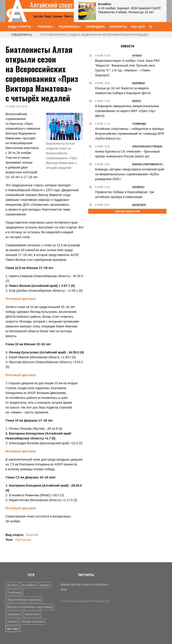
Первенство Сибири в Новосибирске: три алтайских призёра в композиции (125, 194)
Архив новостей (127, 211)
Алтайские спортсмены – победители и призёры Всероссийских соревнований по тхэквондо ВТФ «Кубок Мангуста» (130, 134)
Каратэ (45, 585)
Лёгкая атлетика (33, 622)
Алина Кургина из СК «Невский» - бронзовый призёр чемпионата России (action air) (127, 154)
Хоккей (12, 622)
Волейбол (29, 585)
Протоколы (23, 540)
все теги (13, 629)
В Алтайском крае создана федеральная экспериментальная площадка (95, 35)
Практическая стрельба (24, 600)
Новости (127, 46)
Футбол (12, 585)
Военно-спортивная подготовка (29, 607)
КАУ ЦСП (138, 27)
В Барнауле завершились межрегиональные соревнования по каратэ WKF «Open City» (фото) (127, 111)
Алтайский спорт (51, 5)
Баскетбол (32, 614)
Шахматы (14, 614)
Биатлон (32, 535)
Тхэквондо (14, 592)
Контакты (118, 27)
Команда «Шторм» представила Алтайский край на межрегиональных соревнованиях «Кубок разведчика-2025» (130, 174)
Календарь (96, 27)
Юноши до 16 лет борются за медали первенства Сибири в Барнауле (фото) (123, 91)
